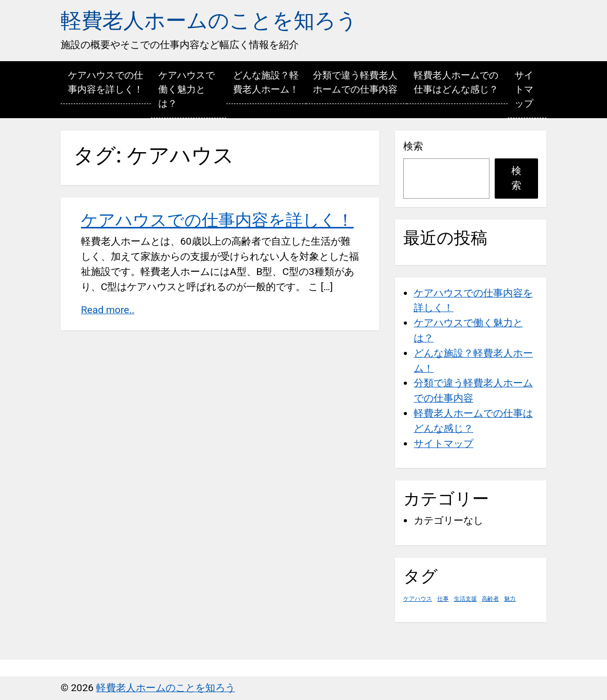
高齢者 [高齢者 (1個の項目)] (490, 599)
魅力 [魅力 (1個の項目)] (510, 599)
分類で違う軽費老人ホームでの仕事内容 (355, 82)
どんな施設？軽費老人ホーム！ (266, 82)
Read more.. (108, 310)
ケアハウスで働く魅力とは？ (186, 89)
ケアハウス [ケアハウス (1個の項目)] (418, 599)
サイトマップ (524, 89)
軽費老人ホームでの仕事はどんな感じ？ (456, 82)
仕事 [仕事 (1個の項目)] (443, 599)
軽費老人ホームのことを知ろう (209, 21)
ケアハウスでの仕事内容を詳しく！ (106, 82)
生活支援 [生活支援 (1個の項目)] (465, 599)
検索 (413, 146)
